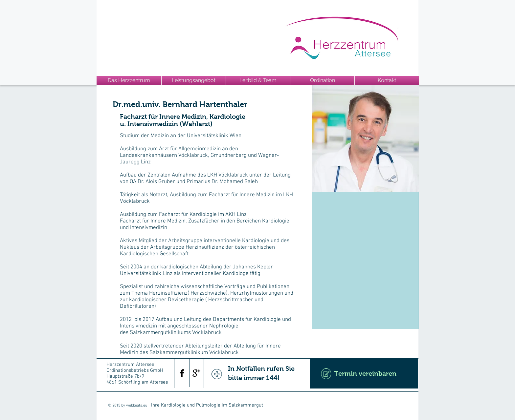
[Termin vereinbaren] (364, 373)
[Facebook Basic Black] (182, 373)
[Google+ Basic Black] (196, 373)
